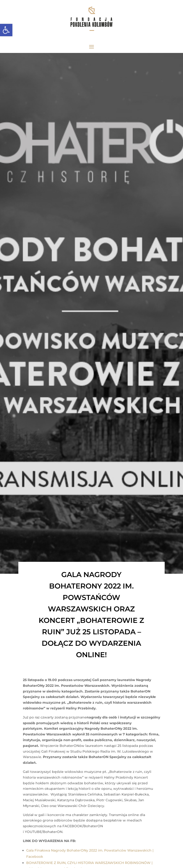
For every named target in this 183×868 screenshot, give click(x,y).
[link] (6, 30)
